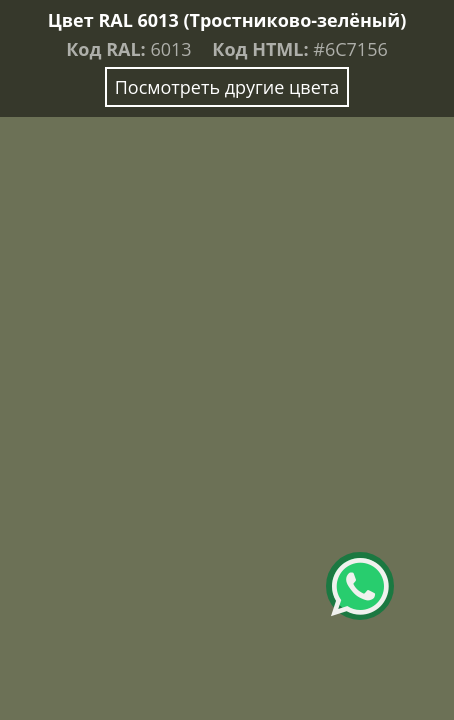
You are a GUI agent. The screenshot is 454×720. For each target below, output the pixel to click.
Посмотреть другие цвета (227, 87)
